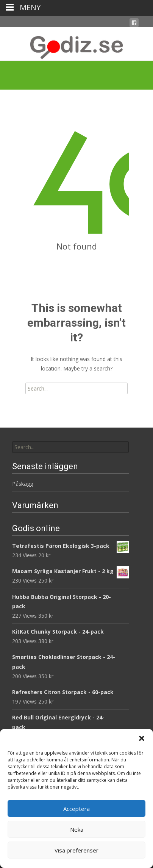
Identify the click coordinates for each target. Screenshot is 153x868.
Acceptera (76, 809)
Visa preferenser (76, 850)
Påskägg (23, 484)
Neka (77, 829)
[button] (142, 738)
